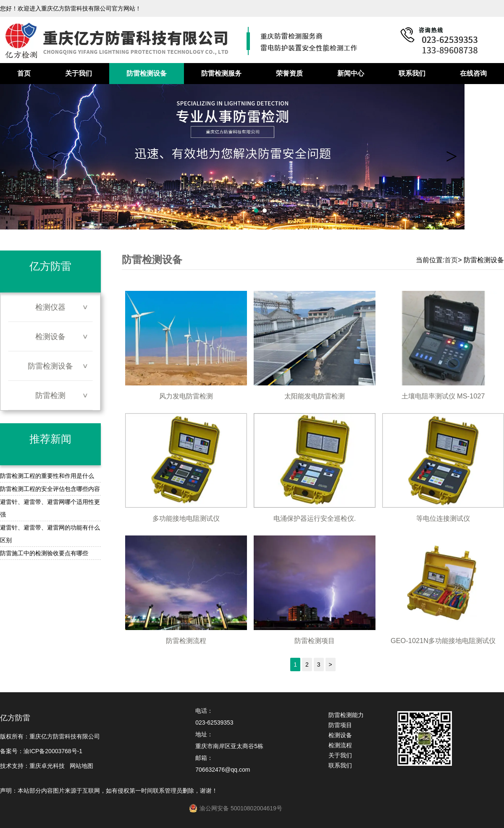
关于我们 (79, 73)
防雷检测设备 (147, 73)
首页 (24, 73)
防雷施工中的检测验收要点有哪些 (44, 553)
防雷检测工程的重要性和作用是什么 (47, 476)
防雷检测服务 (221, 73)
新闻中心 (351, 73)
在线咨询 (473, 73)
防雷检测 (50, 396)
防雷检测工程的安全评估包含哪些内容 (50, 489)
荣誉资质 (289, 73)
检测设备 (50, 337)
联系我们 (412, 73)
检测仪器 (50, 307)
